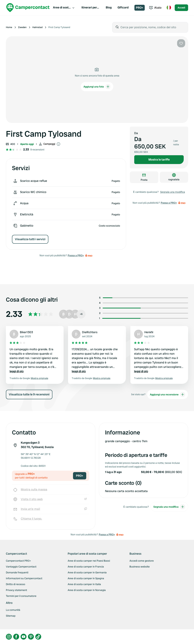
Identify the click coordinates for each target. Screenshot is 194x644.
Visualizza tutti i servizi (30, 239)
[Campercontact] (28, 8)
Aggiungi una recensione (168, 394)
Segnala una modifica (173, 192)
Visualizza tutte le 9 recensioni (29, 394)
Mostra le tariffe (159, 160)
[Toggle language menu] (169, 8)
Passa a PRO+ (76, 255)
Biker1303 (26, 332)
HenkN (149, 332)
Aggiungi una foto (97, 87)
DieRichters (90, 332)
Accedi (181, 8)
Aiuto (155, 8)
